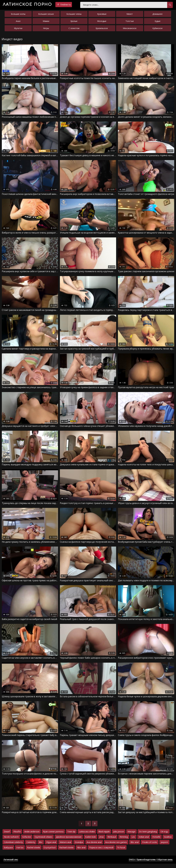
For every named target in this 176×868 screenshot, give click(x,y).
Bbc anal (135, 846)
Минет (130, 15)
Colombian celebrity (13, 846)
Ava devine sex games (116, 846)
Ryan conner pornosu (53, 836)
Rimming (124, 841)
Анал (18, 22)
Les (133, 841)
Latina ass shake (87, 836)
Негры (46, 29)
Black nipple (104, 836)
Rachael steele (66, 852)
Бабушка (8, 852)
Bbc (41, 846)
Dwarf (7, 836)
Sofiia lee (27, 841)
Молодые (102, 22)
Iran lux (20, 852)
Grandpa (79, 846)
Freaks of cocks (150, 846)
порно (32, 5)
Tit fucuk (121, 852)
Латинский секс (11, 864)
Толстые (130, 22)
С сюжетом (74, 29)
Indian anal (144, 841)
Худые (158, 22)
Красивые (102, 15)
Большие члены (74, 15)
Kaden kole (90, 841)
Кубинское (157, 29)
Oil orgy (164, 836)
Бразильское (102, 29)
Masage (131, 836)
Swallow (168, 841)
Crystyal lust (50, 852)
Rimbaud (112, 841)
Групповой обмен (43, 841)
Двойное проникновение (69, 841)
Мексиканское (130, 29)
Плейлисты (74, 5)
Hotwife (156, 841)
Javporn (164, 846)
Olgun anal (51, 846)
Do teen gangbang (148, 836)
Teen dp (71, 836)
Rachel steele (34, 852)
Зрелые (74, 22)
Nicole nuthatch (11, 841)
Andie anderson (32, 836)
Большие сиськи (46, 15)
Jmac (102, 841)
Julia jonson (119, 836)
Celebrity (31, 846)
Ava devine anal (94, 846)
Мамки (46, 22)
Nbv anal (81, 852)
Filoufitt (17, 836)
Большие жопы (18, 15)
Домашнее (157, 15)
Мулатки (18, 29)
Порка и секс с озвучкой (101, 852)
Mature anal (65, 846)
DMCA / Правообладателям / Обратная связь (151, 864)
